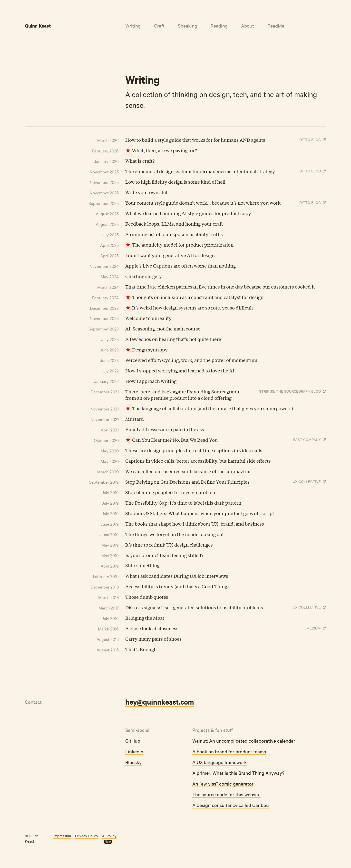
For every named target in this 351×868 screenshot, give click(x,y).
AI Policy (109, 836)
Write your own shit (146, 192)
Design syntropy (150, 349)
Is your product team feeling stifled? (164, 555)
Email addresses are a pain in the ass (165, 429)
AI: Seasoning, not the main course (163, 329)
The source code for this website (226, 794)
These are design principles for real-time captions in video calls (194, 450)
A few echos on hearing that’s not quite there (173, 339)
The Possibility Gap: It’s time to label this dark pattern (183, 503)
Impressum (62, 836)
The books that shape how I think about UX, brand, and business (195, 524)
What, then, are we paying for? (165, 150)
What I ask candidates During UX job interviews (177, 576)
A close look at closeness (152, 628)
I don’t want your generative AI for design (170, 255)
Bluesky (133, 762)
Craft (159, 25)
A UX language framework (219, 762)
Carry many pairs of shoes (153, 639)
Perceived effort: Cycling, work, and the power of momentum (191, 360)
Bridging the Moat (145, 618)
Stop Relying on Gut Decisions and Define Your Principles (187, 482)
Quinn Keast (38, 26)
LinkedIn (134, 751)
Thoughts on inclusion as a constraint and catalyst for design (198, 297)
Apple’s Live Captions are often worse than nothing (180, 266)
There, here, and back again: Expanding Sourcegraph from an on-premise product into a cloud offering (182, 395)
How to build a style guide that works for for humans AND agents (195, 140)
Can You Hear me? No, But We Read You (175, 440)
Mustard (135, 419)
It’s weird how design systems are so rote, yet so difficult (193, 308)
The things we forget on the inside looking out (175, 534)
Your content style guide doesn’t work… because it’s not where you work (203, 203)
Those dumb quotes (147, 597)
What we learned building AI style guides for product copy (188, 213)
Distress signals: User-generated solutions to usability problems (194, 607)
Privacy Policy (87, 836)
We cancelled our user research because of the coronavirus (188, 471)
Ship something (142, 565)
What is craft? (140, 161)
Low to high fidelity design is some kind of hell (175, 182)
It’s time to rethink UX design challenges (169, 545)
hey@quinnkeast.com (160, 702)
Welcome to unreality (148, 318)
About (248, 25)
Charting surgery (144, 276)
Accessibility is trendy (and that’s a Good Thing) (177, 586)
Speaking (188, 25)
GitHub (133, 741)
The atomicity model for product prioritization (183, 245)
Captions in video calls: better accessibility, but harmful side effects (198, 461)
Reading (219, 25)
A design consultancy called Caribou (231, 805)
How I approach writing (151, 381)
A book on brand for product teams (229, 751)
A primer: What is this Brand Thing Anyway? (238, 773)
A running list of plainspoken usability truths (174, 234)
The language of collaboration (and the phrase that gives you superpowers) (213, 408)
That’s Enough (141, 649)
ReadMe (276, 25)
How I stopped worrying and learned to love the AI (180, 370)
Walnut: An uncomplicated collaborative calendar (244, 741)
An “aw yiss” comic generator (223, 783)
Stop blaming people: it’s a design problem (171, 492)
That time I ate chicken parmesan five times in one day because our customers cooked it (220, 287)
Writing (133, 25)
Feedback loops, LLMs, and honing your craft (174, 224)
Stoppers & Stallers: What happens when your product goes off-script (200, 513)
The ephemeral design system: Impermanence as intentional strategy (200, 171)
